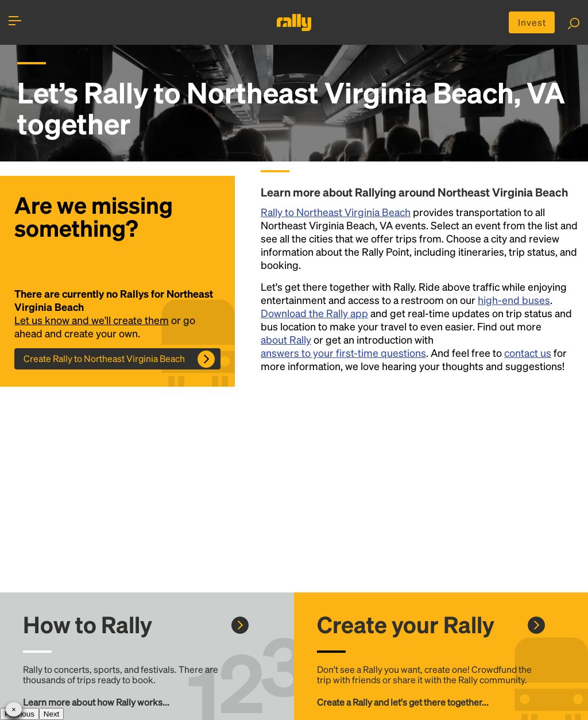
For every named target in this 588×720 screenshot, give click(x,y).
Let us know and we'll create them (92, 320)
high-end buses (514, 300)
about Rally (286, 339)
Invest (532, 22)
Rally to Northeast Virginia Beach (336, 212)
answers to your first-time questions (343, 353)
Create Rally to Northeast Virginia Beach (104, 358)
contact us (528, 353)
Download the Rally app (314, 313)
